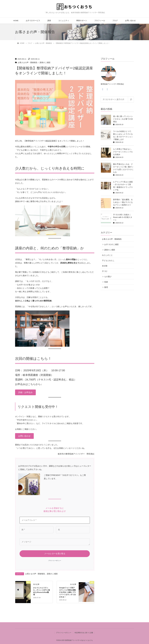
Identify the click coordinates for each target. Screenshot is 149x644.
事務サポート (82, 21)
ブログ (115, 21)
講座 (49, 21)
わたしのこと (107, 255)
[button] (25, 392)
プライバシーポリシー (55, 561)
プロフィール (100, 21)
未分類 (105, 266)
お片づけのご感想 (111, 244)
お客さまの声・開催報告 (28, 63)
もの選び (108, 277)
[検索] (131, 100)
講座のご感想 (45, 63)
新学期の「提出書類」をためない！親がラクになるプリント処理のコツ (123, 202)
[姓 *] (36, 530)
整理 (106, 287)
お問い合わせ (130, 21)
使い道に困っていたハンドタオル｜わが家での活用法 (123, 119)
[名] (73, 530)
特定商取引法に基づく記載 (84, 633)
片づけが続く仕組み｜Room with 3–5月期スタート (123, 217)
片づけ (105, 271)
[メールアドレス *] (55, 520)
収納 (106, 282)
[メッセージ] (55, 542)
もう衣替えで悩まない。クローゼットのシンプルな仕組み (123, 152)
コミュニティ (64, 21)
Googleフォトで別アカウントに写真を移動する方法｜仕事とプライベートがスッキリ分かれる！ (67, 592)
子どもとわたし (108, 260)
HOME (16, 21)
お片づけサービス (33, 21)
